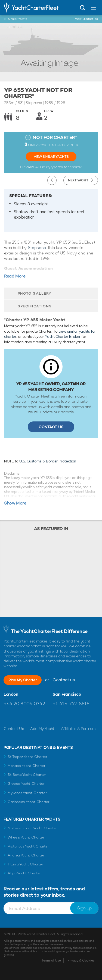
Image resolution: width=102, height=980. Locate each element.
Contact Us (51, 427)
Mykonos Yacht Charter (27, 793)
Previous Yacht (52, 180)
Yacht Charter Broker (63, 336)
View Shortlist (86, 19)
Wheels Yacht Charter (26, 837)
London (11, 694)
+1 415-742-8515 (71, 704)
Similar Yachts (18, 19)
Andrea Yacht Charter (26, 855)
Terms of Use (51, 960)
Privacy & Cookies (81, 960)
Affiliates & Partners (78, 729)
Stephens (37, 248)
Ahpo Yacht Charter (24, 873)
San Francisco (67, 694)
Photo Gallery (35, 293)
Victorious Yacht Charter (28, 846)
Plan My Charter (23, 680)
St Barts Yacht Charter (27, 775)
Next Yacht (78, 180)
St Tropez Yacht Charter (27, 757)
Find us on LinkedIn (43, 717)
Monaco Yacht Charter (27, 766)
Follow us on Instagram (31, 717)
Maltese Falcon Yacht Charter (32, 828)
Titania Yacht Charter (25, 864)
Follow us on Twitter (19, 717)
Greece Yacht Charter (26, 784)
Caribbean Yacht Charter (29, 802)
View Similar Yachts (51, 157)
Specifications (35, 306)
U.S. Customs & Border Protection (48, 461)
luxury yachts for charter (61, 167)
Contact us (64, 680)
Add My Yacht (42, 729)
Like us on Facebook (8, 717)
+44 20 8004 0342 (24, 704)
